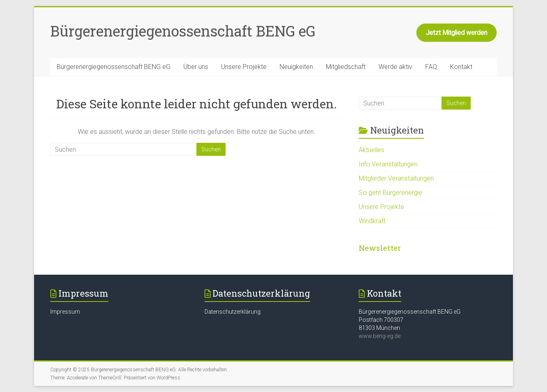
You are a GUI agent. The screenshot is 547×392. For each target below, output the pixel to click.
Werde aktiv (395, 67)
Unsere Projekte (244, 67)
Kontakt (461, 67)
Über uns (196, 67)
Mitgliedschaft (346, 67)
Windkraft (372, 221)
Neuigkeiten (296, 67)
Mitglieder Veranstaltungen (396, 178)
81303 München (379, 328)
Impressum (65, 312)
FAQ (431, 67)
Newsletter (380, 248)
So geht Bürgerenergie (391, 193)
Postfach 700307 (381, 320)
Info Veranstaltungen (388, 164)
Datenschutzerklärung (233, 312)
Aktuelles (371, 150)
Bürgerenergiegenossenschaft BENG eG (183, 31)
